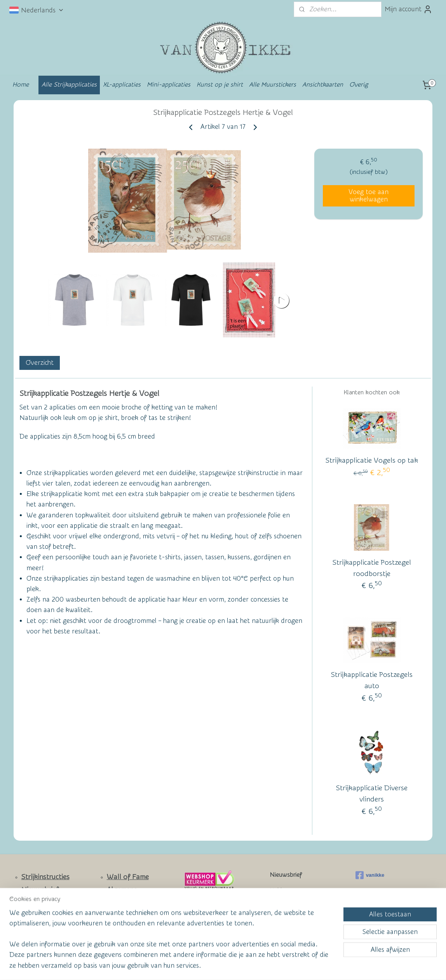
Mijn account (409, 9)
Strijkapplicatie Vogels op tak (372, 461)
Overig (359, 85)
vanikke (370, 875)
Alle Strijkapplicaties (69, 85)
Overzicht (40, 363)
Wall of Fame (128, 877)
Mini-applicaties (169, 85)
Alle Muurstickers (273, 85)
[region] (172, 944)
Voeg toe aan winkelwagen (368, 196)
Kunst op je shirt (220, 85)
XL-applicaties (122, 85)
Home (21, 85)
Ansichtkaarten (323, 85)
